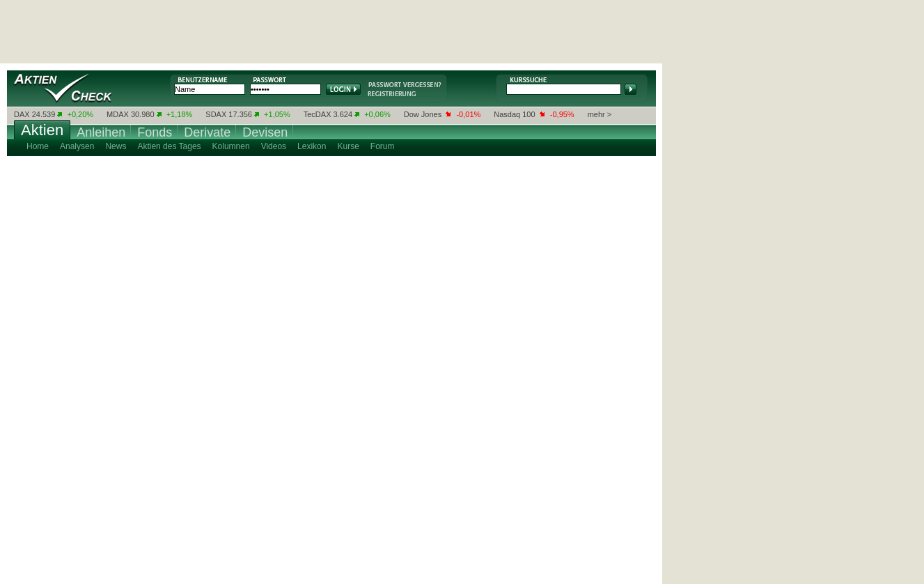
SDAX (216, 114)
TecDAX (318, 114)
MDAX (118, 114)
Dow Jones (423, 114)
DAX (22, 114)
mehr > (600, 114)
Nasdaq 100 (514, 114)
